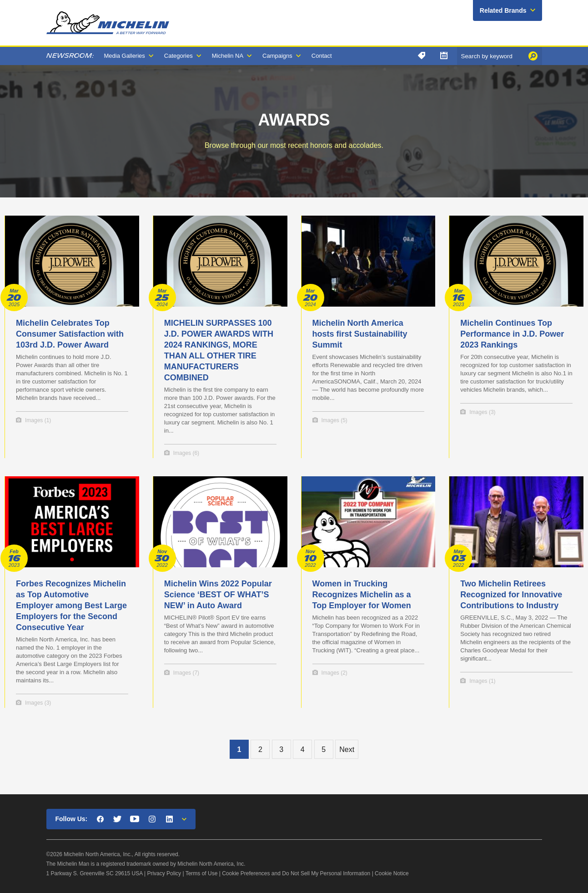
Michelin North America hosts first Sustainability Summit (360, 334)
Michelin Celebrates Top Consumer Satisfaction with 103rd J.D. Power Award (70, 334)
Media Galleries (125, 56)
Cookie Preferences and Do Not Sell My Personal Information (296, 873)
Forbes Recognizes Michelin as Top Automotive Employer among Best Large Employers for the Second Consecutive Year (71, 605)
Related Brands (503, 10)
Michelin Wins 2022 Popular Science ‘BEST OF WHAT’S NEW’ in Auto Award (218, 595)
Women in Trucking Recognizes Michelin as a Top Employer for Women (362, 595)
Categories (178, 56)
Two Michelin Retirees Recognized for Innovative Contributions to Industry (511, 595)
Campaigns (277, 56)
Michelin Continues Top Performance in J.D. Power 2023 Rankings (512, 334)
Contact (322, 56)
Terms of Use (202, 873)
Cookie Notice (392, 873)
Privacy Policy (164, 873)
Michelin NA (228, 56)
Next (347, 749)
